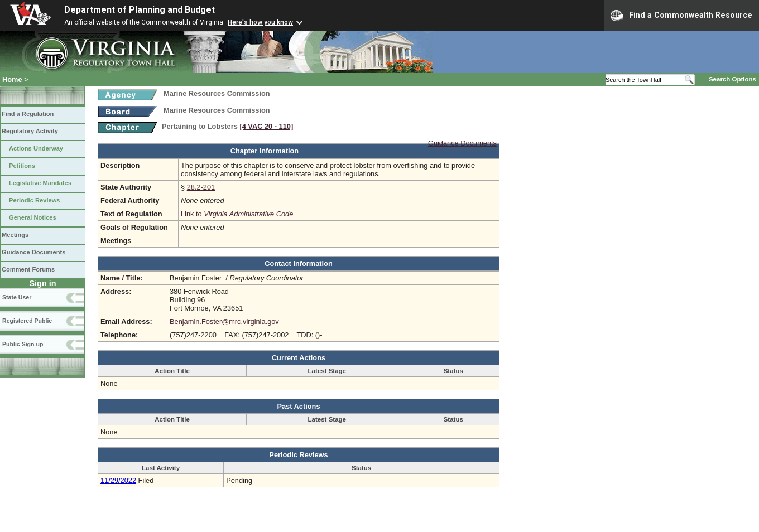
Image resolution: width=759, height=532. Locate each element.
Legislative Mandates (40, 183)
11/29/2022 (118, 480)
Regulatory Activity (30, 131)
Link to (237, 214)
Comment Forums (28, 269)
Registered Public (27, 321)
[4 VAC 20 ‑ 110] (266, 126)
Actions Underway (36, 148)
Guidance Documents (33, 252)
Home (12, 79)
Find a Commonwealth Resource (681, 16)
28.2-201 (201, 187)
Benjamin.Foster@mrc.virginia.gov (224, 321)
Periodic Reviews (35, 200)
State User (17, 297)
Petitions (22, 166)
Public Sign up (23, 344)
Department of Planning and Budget (140, 10)
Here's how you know (260, 22)
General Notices (33, 217)
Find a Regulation (28, 114)
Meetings (15, 235)
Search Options (732, 79)
